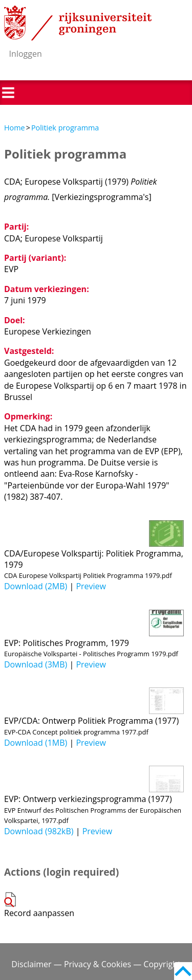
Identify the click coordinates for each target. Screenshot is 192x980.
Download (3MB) (36, 664)
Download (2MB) (36, 586)
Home (15, 128)
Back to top (183, 971)
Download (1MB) (36, 743)
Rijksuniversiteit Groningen (78, 23)
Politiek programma (65, 128)
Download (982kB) (39, 831)
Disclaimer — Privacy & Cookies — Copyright (96, 964)
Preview (91, 586)
